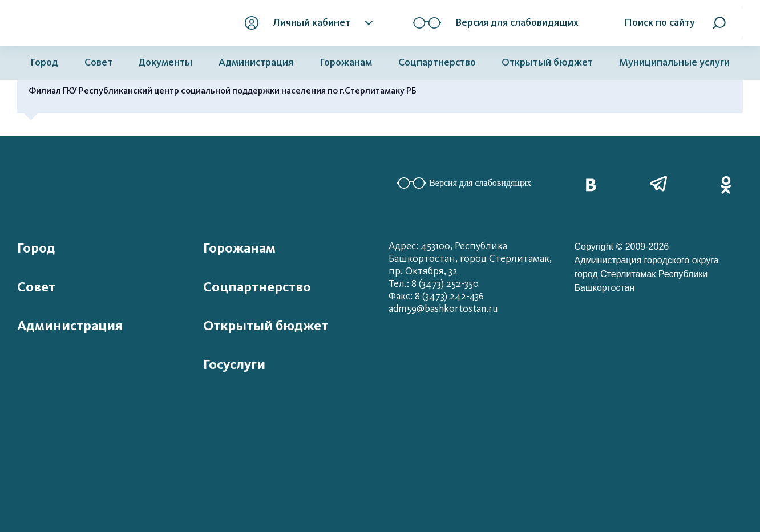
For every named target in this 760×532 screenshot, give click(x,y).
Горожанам (346, 62)
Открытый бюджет (547, 62)
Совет (98, 62)
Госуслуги (234, 364)
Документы (165, 62)
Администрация (256, 62)
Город (44, 62)
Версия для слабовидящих (464, 183)
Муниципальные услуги (674, 62)
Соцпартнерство (437, 62)
